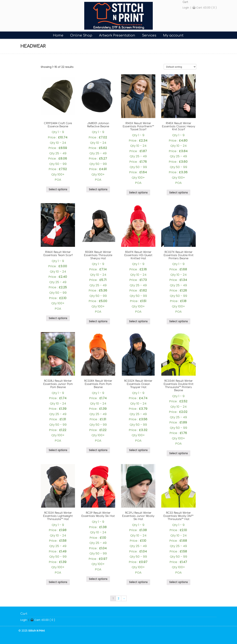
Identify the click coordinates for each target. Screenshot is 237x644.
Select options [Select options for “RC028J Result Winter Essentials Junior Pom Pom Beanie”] (58, 450)
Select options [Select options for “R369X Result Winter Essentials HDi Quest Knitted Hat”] (138, 321)
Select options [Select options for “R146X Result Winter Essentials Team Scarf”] (58, 318)
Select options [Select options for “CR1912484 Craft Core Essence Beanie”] (58, 189)
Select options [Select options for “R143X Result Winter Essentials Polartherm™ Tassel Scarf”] (138, 193)
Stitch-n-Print (118, 16)
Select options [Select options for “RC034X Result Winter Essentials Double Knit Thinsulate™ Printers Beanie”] (178, 453)
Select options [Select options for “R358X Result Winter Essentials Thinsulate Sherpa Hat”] (98, 321)
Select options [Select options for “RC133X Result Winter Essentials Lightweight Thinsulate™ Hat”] (58, 582)
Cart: (206, 8)
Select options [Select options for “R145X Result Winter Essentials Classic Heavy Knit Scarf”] (178, 193)
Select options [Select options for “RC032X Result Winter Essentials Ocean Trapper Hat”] (138, 450)
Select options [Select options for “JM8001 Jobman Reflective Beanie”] (98, 189)
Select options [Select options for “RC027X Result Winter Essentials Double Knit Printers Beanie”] (178, 321)
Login (186, 8)
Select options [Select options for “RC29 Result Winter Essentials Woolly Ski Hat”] (98, 579)
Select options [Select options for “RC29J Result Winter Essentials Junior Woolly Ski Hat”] (138, 582)
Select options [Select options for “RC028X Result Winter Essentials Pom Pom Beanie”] (98, 450)
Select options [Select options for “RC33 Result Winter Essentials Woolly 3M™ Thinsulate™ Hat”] (178, 582)
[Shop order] (180, 67)
